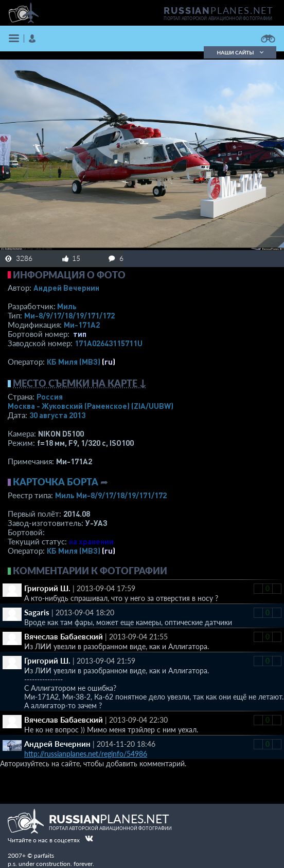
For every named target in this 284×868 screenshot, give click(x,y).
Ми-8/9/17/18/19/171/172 (69, 315)
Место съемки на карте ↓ (80, 383)
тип (80, 334)
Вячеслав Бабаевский (64, 636)
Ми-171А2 (82, 325)
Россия (50, 397)
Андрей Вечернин (66, 288)
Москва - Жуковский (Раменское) (91, 406)
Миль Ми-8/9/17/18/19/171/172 (111, 495)
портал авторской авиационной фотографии (218, 18)
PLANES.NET (219, 10)
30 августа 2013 (57, 415)
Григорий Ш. (47, 588)
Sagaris (37, 612)
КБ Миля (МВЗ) (74, 362)
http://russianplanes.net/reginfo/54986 (86, 754)
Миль (67, 306)
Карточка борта (56, 482)
